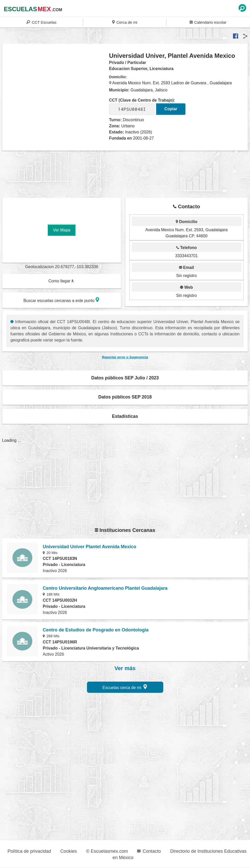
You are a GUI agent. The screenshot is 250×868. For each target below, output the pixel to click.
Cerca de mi (125, 22)
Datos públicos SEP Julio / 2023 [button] (125, 378)
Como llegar (61, 281)
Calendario (208, 22)
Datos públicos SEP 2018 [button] (125, 397)
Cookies (69, 851)
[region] (56, 93)
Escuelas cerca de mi (125, 687)
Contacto (149, 851)
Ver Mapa (62, 230)
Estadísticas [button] (125, 416)
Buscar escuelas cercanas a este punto (61, 300)
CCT (41, 22)
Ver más (125, 668)
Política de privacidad (29, 851)
